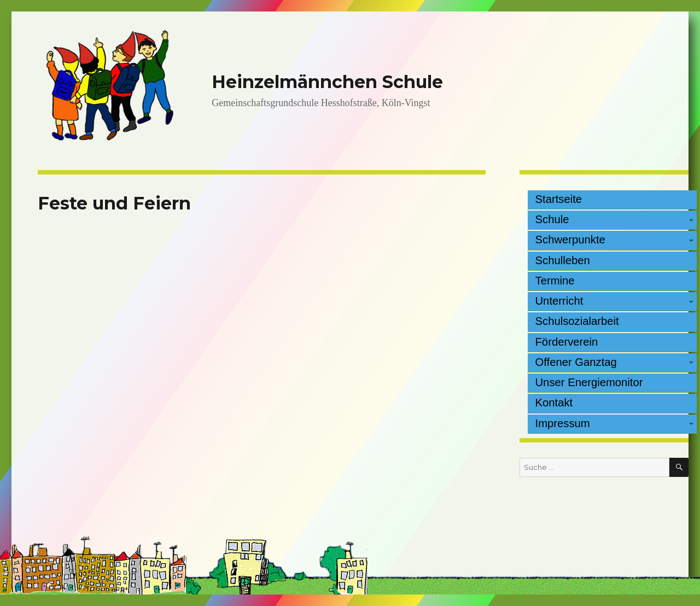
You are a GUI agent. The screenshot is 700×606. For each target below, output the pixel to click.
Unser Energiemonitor (589, 382)
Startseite (559, 199)
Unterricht (559, 301)
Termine (555, 281)
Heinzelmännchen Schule (327, 82)
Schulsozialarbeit (577, 321)
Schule (552, 219)
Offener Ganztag (576, 362)
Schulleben (563, 260)
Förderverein (567, 342)
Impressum (563, 423)
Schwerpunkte (570, 240)
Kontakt (554, 403)
